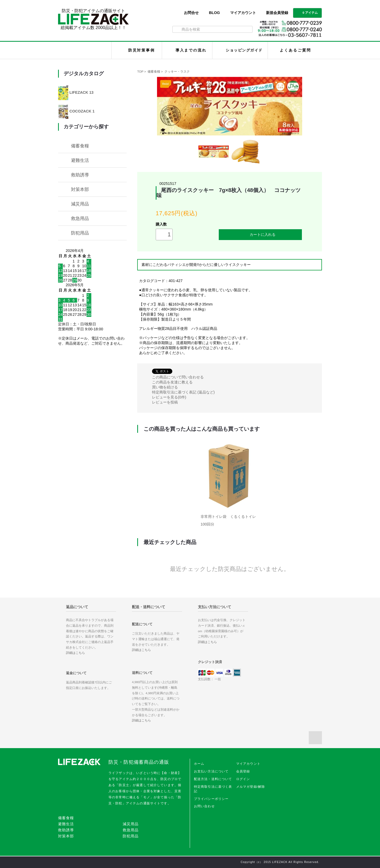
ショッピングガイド (244, 50)
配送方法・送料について (213, 779)
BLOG (215, 13)
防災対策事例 (142, 50)
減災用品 (80, 204)
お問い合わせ (204, 806)
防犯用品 (80, 233)
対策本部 (80, 189)
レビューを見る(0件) (169, 397)
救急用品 (80, 218)
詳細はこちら (75, 653)
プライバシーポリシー (211, 799)
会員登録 (243, 771)
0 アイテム (307, 12)
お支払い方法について (211, 771)
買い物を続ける (165, 387)
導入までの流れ (191, 50)
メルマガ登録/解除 (251, 787)
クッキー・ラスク (177, 72)
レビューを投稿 (165, 402)
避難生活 (80, 160)
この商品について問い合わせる (178, 377)
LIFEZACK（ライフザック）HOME (86, 50)
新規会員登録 (277, 13)
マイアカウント (243, 13)
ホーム (199, 764)
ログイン (243, 779)
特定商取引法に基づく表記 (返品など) (183, 392)
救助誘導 (80, 175)
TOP (140, 72)
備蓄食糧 (154, 72)
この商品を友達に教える (172, 382)
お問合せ (191, 13)
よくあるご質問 (295, 50)
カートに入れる (260, 235)
